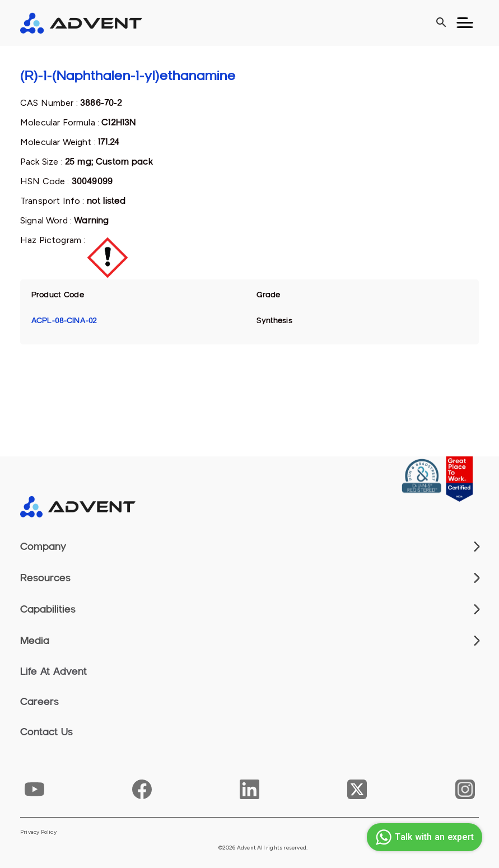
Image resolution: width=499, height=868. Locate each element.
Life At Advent (53, 671)
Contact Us (46, 732)
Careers (39, 702)
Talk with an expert (423, 837)
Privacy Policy (38, 832)
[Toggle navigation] (465, 23)
